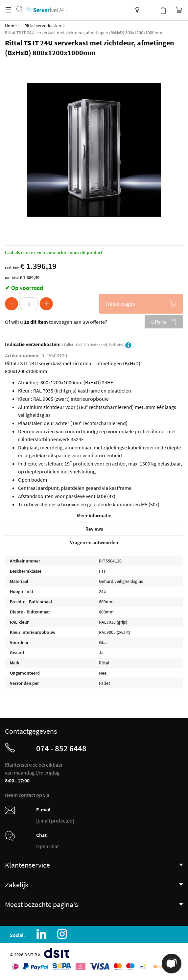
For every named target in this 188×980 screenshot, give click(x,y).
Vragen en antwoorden (94, 542)
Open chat (47, 846)
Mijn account (150, 10)
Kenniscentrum (136, 10)
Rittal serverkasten (43, 26)
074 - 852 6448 (61, 748)
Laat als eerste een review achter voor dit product (54, 252)
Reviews (94, 529)
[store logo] (47, 3)
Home (11, 26)
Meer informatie (94, 515)
